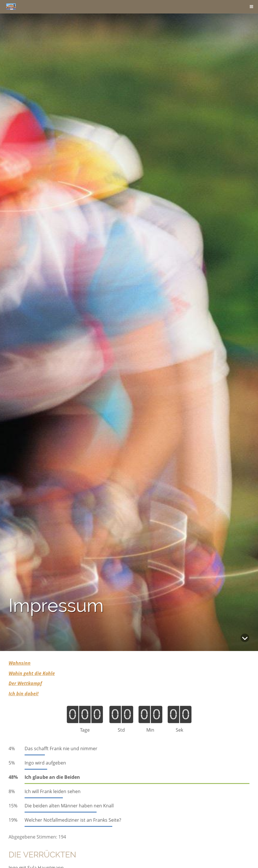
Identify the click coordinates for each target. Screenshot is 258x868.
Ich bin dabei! (24, 694)
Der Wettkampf (25, 683)
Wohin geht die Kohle (32, 673)
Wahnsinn (20, 663)
